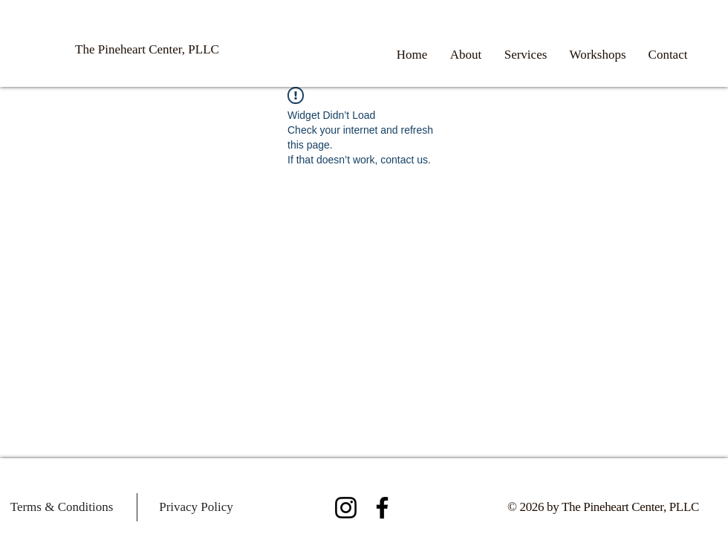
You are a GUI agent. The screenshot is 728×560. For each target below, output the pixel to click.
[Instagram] (346, 508)
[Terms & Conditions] (62, 507)
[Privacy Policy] (196, 507)
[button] (526, 55)
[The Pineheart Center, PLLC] (147, 50)
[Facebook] (382, 508)
